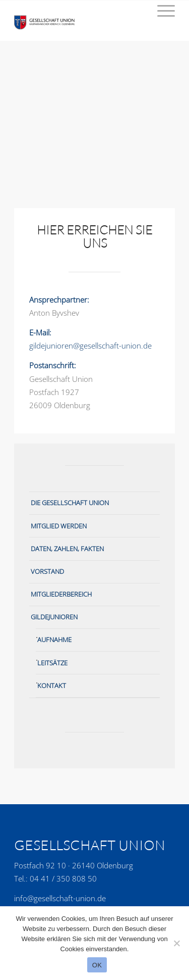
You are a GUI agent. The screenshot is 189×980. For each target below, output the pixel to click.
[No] (176, 943)
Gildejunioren (54, 617)
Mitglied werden (59, 526)
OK (97, 965)
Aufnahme (54, 640)
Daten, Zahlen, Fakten (67, 549)
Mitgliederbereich (61, 594)
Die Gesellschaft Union (70, 503)
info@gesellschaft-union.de (60, 898)
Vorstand (47, 571)
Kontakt (52, 685)
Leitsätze (52, 663)
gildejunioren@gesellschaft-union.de (90, 346)
